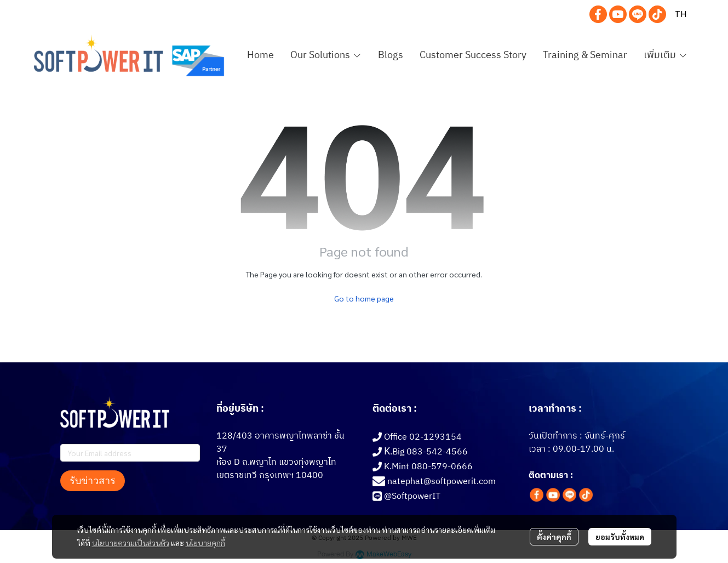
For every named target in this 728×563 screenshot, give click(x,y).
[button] (681, 14)
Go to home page (364, 298)
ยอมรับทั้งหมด (620, 537)
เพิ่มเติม (666, 55)
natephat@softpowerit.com (442, 482)
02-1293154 (435, 437)
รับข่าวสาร (93, 481)
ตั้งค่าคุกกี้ (554, 537)
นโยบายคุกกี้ (205, 543)
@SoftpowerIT (412, 496)
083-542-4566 (437, 452)
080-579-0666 (442, 467)
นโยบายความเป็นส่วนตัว (131, 543)
